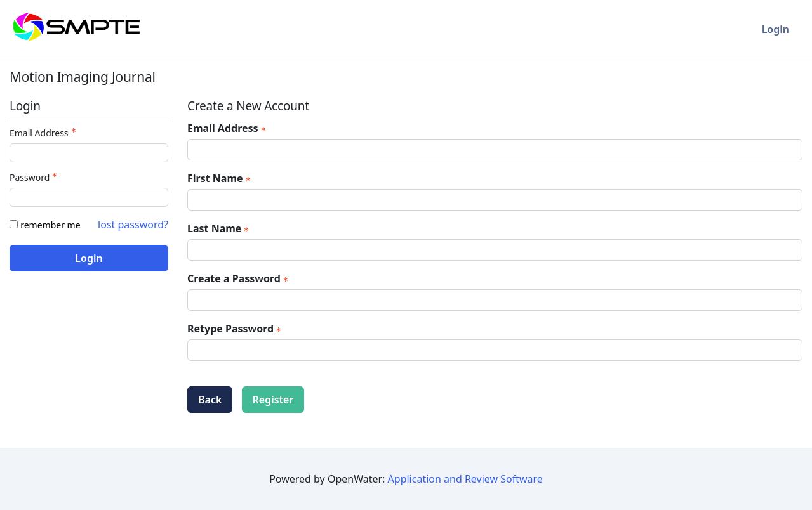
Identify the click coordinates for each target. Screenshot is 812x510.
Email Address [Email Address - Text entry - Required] (44, 133)
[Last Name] (495, 250)
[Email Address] (495, 150)
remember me (50, 225)
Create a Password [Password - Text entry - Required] (239, 278)
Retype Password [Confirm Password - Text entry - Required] (236, 329)
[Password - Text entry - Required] (89, 197)
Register (273, 400)
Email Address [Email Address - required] (228, 128)
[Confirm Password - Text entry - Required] (495, 350)
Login (775, 29)
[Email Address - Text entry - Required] (89, 153)
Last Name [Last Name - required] (219, 228)
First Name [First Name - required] (220, 178)
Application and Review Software (465, 479)
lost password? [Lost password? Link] (133, 225)
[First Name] (495, 200)
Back (210, 400)
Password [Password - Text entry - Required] (35, 177)
